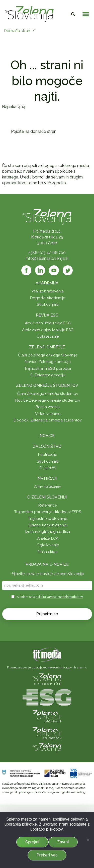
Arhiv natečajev (48, 486)
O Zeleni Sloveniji (47, 497)
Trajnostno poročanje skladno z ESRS (48, 512)
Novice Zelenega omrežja (48, 362)
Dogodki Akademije (48, 298)
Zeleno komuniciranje (48, 525)
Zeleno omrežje (47, 347)
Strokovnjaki (48, 304)
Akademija (47, 283)
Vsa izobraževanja (48, 291)
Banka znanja (48, 407)
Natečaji (47, 479)
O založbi (48, 468)
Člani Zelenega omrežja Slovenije (48, 355)
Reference (48, 505)
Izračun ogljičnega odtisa (48, 532)
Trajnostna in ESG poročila (48, 368)
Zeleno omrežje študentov (47, 385)
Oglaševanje (48, 336)
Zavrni (63, 842)
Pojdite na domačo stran (34, 131)
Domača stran (17, 31)
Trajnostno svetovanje (48, 519)
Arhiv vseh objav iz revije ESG (48, 330)
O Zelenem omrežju (48, 375)
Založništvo (47, 446)
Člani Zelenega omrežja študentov (48, 394)
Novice (47, 436)
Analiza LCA (48, 538)
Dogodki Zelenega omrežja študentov (48, 420)
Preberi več (47, 855)
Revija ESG (47, 315)
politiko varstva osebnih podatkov (59, 597)
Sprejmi (32, 842)
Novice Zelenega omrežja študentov (48, 400)
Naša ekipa (48, 552)
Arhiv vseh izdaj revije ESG (48, 323)
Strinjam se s (50, 597)
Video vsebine (48, 414)
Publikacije (48, 455)
